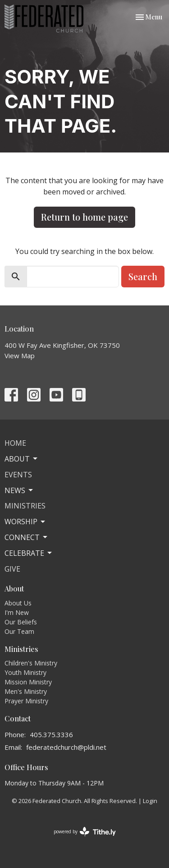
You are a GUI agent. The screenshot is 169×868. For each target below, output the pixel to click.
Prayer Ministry (26, 701)
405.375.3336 (51, 734)
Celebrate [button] (29, 553)
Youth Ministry (25, 672)
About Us (18, 603)
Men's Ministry (26, 691)
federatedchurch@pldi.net (66, 747)
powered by (85, 832)
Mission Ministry (28, 682)
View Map (20, 356)
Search (143, 276)
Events (18, 475)
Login (150, 801)
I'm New (17, 612)
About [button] (22, 459)
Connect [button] (27, 537)
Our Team (19, 631)
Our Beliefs (21, 622)
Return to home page (84, 217)
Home (15, 443)
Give (12, 569)
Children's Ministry (31, 663)
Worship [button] (25, 522)
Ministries (25, 506)
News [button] (19, 490)
